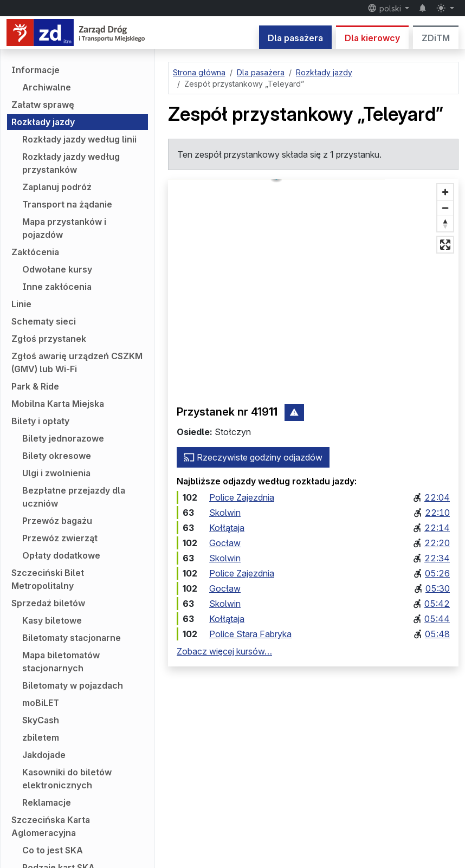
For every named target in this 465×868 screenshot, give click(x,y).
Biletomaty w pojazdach (73, 685)
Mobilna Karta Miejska (58, 404)
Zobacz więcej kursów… (224, 651)
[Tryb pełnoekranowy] (445, 245)
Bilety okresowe (57, 456)
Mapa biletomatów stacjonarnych (61, 662)
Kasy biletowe (52, 620)
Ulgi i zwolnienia (56, 473)
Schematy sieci (44, 321)
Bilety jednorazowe (63, 438)
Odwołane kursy (57, 269)
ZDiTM (436, 38)
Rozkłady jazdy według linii (79, 139)
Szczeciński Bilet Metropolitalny (48, 579)
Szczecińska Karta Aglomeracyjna (51, 826)
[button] (314, 279)
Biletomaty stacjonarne (72, 638)
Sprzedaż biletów (48, 603)
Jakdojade (44, 755)
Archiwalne (47, 87)
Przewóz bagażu (57, 521)
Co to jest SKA (53, 850)
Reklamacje (47, 802)
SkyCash (41, 720)
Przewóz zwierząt (60, 538)
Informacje (35, 70)
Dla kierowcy (372, 38)
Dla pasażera (295, 38)
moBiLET (41, 703)
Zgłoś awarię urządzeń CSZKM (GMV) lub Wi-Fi (77, 362)
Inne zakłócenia (57, 287)
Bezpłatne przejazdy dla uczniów (74, 497)
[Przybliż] (445, 192)
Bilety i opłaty (40, 421)
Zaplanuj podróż (57, 187)
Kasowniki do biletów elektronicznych (67, 779)
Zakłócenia (35, 252)
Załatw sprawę (43, 105)
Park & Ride (35, 386)
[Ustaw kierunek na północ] (445, 224)
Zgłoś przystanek (49, 339)
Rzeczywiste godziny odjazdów (253, 457)
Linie (21, 304)
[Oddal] (445, 208)
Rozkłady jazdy (43, 122)
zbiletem (41, 737)
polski (385, 8)
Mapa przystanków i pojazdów (64, 228)
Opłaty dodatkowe (61, 555)
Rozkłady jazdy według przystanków (71, 163)
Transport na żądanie (67, 204)
